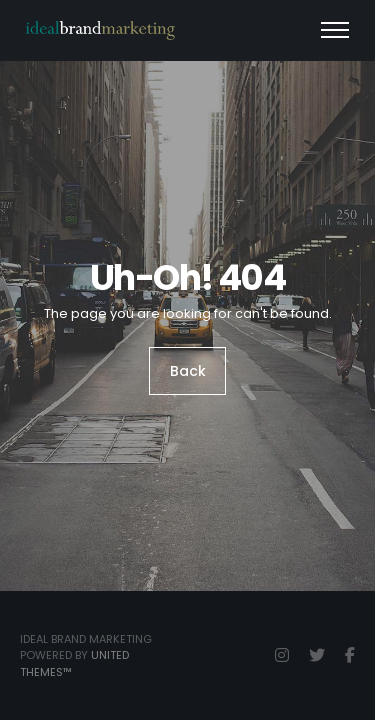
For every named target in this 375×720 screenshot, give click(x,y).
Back (188, 371)
